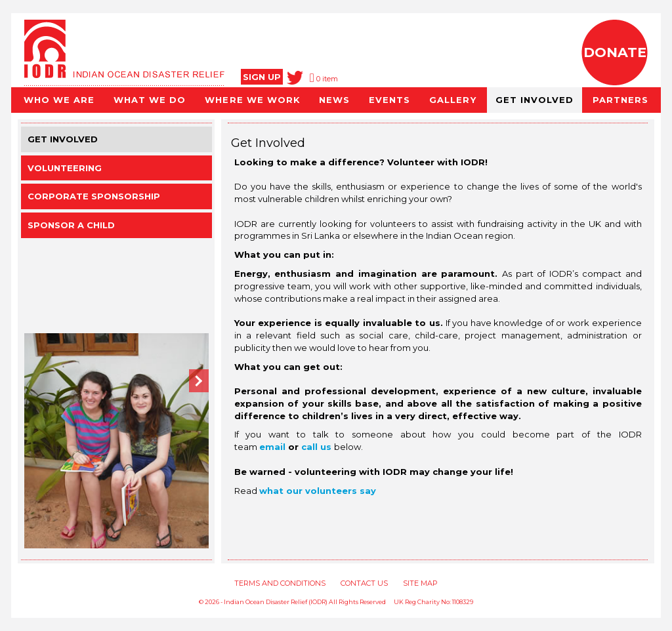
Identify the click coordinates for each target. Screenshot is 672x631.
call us (316, 447)
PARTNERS (620, 100)
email (274, 447)
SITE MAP (420, 583)
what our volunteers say (318, 491)
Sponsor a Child (71, 225)
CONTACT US (364, 583)
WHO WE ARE (59, 100)
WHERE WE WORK (252, 100)
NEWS (334, 100)
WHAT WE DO (150, 100)
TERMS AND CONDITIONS (280, 583)
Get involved (63, 139)
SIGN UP (262, 77)
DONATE (615, 52)
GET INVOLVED (535, 100)
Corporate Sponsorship (94, 196)
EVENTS (389, 100)
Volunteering (65, 168)
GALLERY (452, 100)
